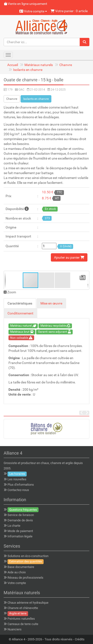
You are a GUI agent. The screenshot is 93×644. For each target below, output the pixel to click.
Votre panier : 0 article (69, 11)
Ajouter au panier (69, 257)
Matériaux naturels (39, 65)
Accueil (13, 65)
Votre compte (33, 11)
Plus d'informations (21, 485)
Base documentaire (21, 567)
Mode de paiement (20, 531)
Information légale (20, 536)
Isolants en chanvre (28, 70)
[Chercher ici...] (42, 42)
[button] (47, 280)
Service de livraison (21, 515)
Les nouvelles (17, 479)
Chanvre (66, 65)
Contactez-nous (18, 490)
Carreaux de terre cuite (23, 624)
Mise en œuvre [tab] (51, 303)
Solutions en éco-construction (28, 556)
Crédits (80, 639)
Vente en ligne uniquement (26, 4)
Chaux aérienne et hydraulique (28, 603)
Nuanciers (15, 629)
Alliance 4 (19, 639)
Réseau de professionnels (25, 578)
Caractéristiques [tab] (20, 303)
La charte (14, 526)
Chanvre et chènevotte (23, 608)
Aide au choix (17, 572)
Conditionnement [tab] (20, 313)
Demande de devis (20, 520)
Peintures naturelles (21, 619)
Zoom (10, 292)
